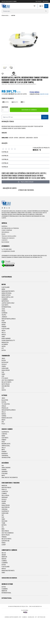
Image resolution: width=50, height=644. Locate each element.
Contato (5, 240)
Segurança (5, 232)
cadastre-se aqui (44, 94)
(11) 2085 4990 (7, 249)
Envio (3, 234)
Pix (23, 102)
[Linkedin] (7, 208)
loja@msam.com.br (8, 251)
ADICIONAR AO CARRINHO (29, 110)
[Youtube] (9, 208)
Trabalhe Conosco (8, 238)
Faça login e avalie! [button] (26, 182)
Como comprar (7, 230)
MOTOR (13, 15)
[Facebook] (2, 208)
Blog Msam (5, 242)
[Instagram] (5, 208)
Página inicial (5, 15)
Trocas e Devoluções (9, 236)
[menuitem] (25, 316)
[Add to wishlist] (3, 74)
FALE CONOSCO (39, 1)
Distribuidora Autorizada (10, 228)
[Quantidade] (5, 110)
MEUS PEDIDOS (46, 1)
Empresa (4, 226)
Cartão (6, 102)
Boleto (15, 102)
